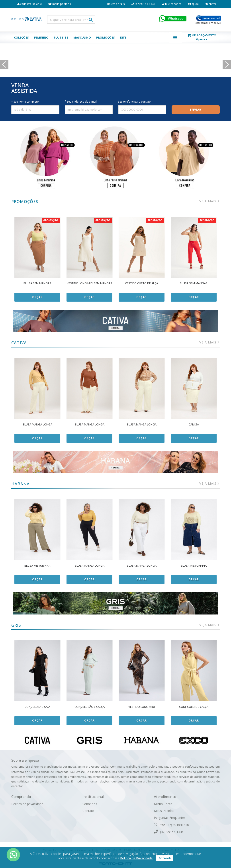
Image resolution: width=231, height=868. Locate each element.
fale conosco (172, 4)
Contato (88, 811)
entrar (211, 4)
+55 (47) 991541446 (171, 825)
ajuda (193, 4)
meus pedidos (60, 4)
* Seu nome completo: (25, 102)
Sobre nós (90, 804)
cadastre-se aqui (29, 4)
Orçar (37, 297)
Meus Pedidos (164, 811)
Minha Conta (163, 804)
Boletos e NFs (116, 4)
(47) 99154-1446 (169, 832)
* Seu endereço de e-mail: (81, 102)
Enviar (196, 110)
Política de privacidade (27, 804)
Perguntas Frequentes (170, 818)
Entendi (165, 858)
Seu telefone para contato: (135, 102)
